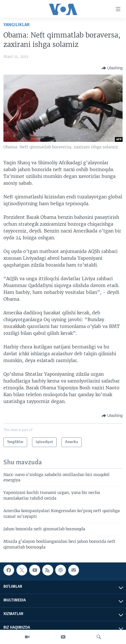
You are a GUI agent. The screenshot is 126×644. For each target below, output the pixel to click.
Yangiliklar (17, 25)
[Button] (112, 68)
